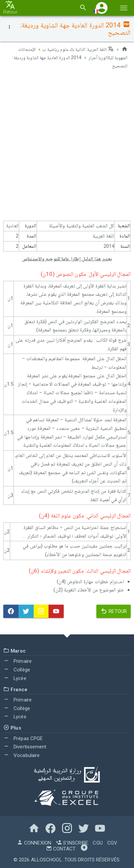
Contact (61, 848)
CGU (98, 842)
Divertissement (25, 746)
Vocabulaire (21, 755)
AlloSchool (47, 859)
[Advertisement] (67, 146)
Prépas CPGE (23, 737)
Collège (17, 669)
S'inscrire (72, 842)
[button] (102, 8)
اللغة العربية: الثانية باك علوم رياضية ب (78, 49)
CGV (112, 842)
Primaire (17, 660)
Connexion (34, 842)
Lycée (15, 678)
